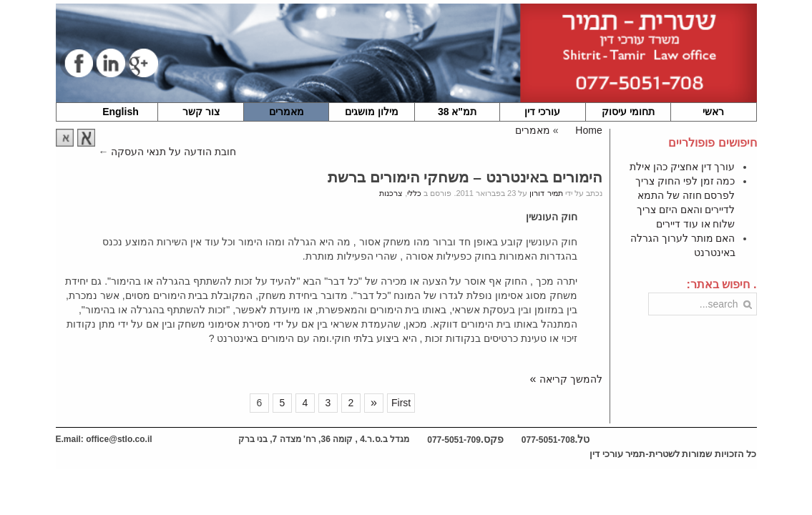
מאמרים (533, 130)
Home (588, 130)
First (401, 403)
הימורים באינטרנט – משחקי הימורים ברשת (465, 177)
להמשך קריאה (571, 379)
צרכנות (391, 193)
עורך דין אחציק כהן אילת (683, 167)
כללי (414, 193)
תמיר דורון (546, 193)
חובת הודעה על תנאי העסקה (173, 152)
